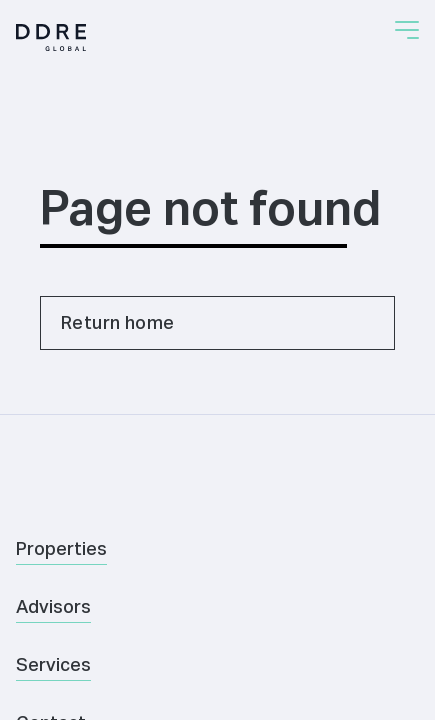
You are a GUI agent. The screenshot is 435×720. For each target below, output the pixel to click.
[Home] (51, 37)
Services (53, 664)
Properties (61, 548)
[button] (407, 30)
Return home (117, 322)
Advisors (53, 606)
